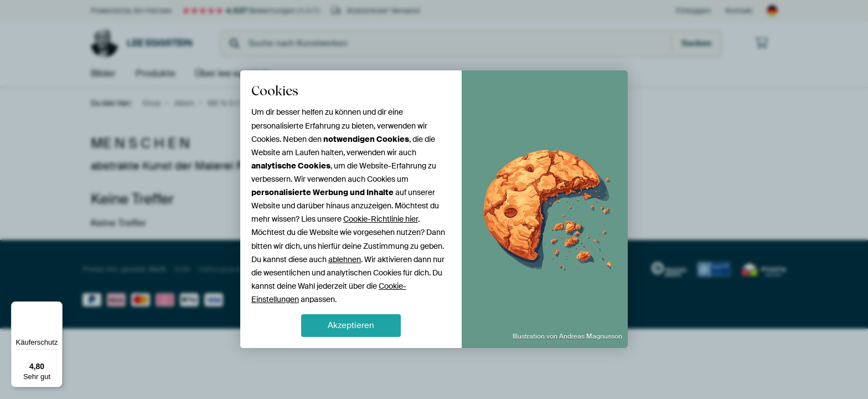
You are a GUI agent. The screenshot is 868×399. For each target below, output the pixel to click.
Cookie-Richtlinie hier (381, 219)
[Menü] (56, 308)
